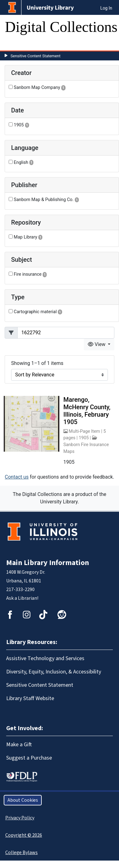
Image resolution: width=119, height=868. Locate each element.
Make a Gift (19, 745)
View (97, 344)
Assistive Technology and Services (45, 658)
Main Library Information (48, 563)
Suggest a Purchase (29, 758)
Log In (106, 8)
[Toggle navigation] (14, 44)
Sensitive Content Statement (36, 56)
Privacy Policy (20, 818)
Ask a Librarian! (22, 598)
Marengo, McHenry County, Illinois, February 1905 (87, 411)
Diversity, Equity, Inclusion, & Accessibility (54, 672)
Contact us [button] (17, 477)
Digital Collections (61, 27)
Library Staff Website (30, 698)
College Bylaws (21, 853)
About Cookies (23, 800)
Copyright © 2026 (24, 835)
